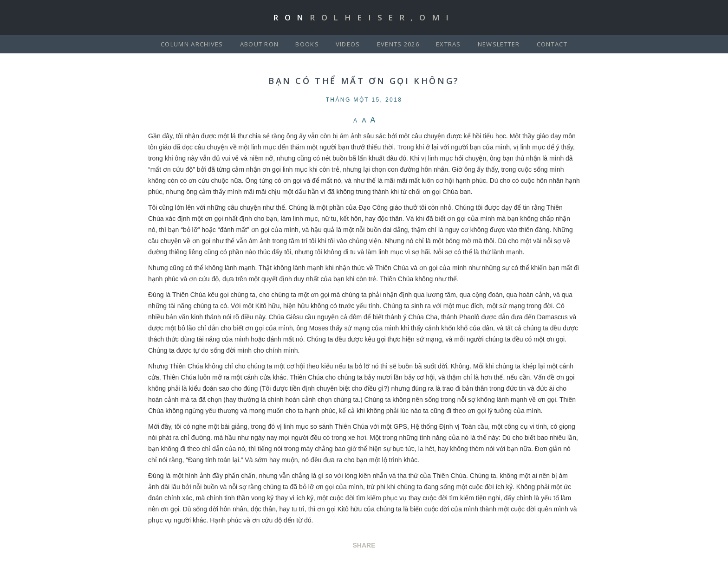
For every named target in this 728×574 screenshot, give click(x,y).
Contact (552, 44)
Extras (448, 44)
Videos (348, 44)
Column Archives (192, 44)
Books (307, 44)
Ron (364, 17)
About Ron (260, 44)
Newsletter (499, 44)
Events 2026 (398, 44)
